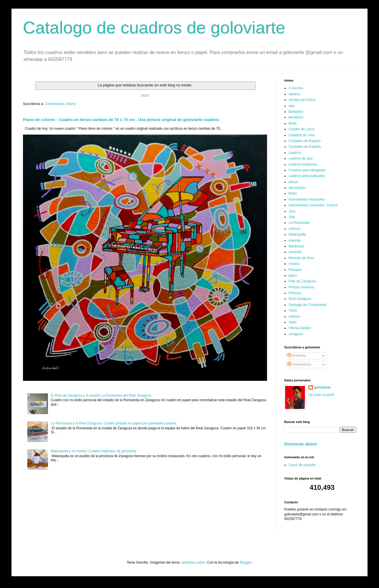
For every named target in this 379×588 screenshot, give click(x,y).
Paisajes (295, 270)
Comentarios (299, 364)
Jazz (292, 211)
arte (292, 106)
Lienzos (294, 229)
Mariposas (296, 246)
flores (293, 193)
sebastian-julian (193, 562)
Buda (293, 123)
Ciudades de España (304, 141)
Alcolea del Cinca (302, 100)
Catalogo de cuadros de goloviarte (154, 28)
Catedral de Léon (302, 135)
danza (293, 182)
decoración (297, 188)
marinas (295, 240)
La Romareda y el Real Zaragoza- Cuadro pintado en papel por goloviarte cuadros (114, 423)
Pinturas (295, 293)
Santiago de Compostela (307, 305)
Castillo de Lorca (301, 129)
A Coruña (296, 88)
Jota (292, 217)
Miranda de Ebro (301, 258)
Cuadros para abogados (307, 170)
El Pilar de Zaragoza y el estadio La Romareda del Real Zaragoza (101, 395)
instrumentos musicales (307, 199)
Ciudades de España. (305, 147)
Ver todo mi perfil (321, 395)
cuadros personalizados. (307, 176)
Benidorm (296, 117)
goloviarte (322, 387)
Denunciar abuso (301, 444)
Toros (293, 311)
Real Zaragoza (300, 299)
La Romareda (299, 223)
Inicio (145, 96)
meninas (295, 252)
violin (292, 322)
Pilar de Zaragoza (302, 281)
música (294, 264)
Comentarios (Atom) (60, 104)
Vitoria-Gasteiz (300, 328)
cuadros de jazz (301, 158)
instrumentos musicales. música (313, 205)
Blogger (246, 562)
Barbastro (296, 112)
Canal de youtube (302, 465)
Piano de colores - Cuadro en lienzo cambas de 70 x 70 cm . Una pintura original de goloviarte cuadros (121, 120)
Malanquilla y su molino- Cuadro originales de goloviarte (94, 451)
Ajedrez (294, 94)
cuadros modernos (303, 164)
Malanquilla (297, 234)
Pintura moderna (301, 287)
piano (293, 275)
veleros (294, 317)
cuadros (295, 153)
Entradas (296, 356)
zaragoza (296, 334)
